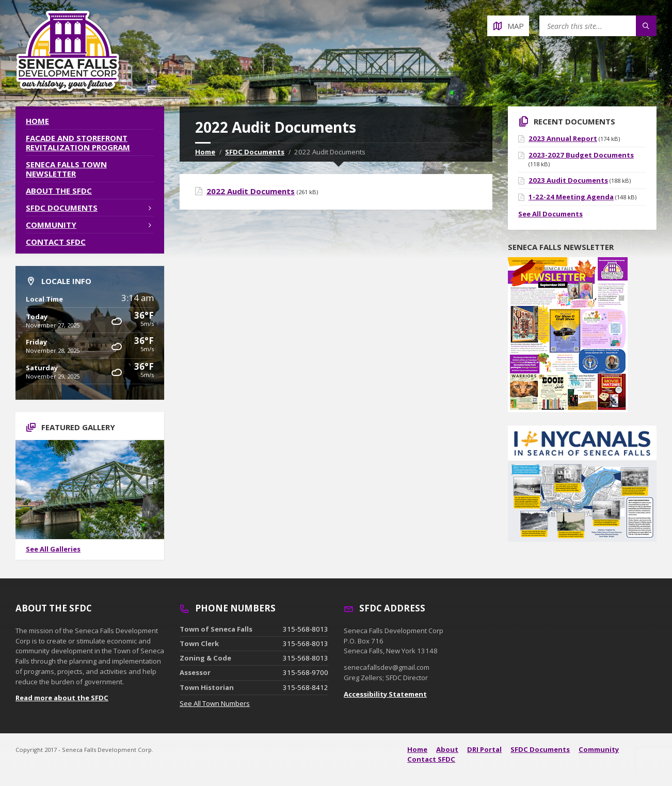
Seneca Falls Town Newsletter (66, 169)
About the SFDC (59, 191)
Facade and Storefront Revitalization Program (78, 143)
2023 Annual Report (563, 138)
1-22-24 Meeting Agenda (571, 197)
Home (205, 152)
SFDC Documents (255, 152)
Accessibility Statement (385, 694)
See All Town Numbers (215, 703)
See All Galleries (53, 549)
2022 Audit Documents (251, 191)
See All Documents (550, 214)
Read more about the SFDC (62, 698)
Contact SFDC (56, 242)
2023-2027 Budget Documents (581, 155)
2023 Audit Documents (568, 180)
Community (51, 225)
